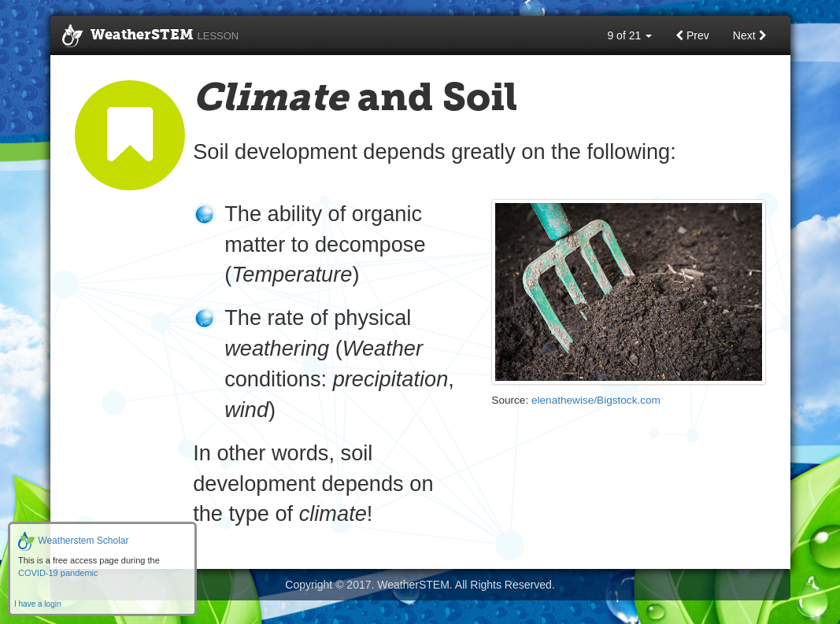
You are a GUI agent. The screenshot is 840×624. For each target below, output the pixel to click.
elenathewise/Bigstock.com (596, 400)
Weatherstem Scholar (74, 541)
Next (750, 35)
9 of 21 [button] (629, 35)
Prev (692, 35)
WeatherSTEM (151, 36)
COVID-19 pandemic (58, 573)
